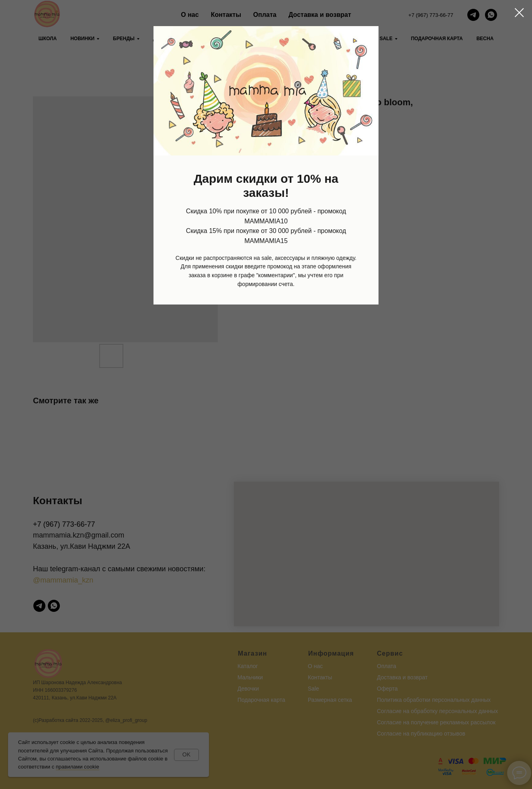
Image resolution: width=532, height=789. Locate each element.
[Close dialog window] (519, 13)
